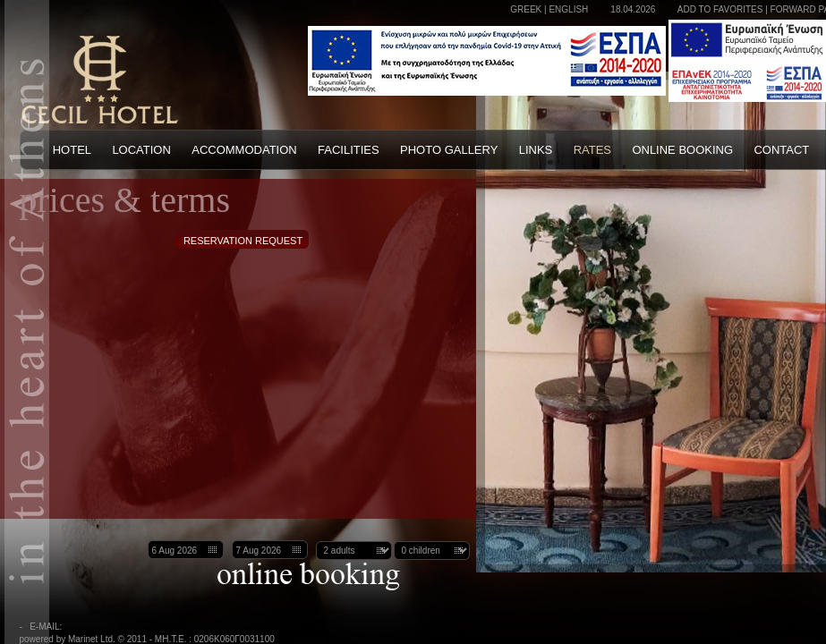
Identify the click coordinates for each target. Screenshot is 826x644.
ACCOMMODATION (244, 150)
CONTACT (781, 150)
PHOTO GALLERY (449, 150)
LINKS (536, 150)
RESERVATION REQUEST (243, 241)
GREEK (526, 9)
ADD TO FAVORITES (720, 9)
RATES (592, 150)
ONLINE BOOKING (682, 150)
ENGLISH (568, 9)
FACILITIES (349, 150)
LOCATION (141, 150)
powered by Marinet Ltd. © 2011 (83, 639)
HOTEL (72, 150)
